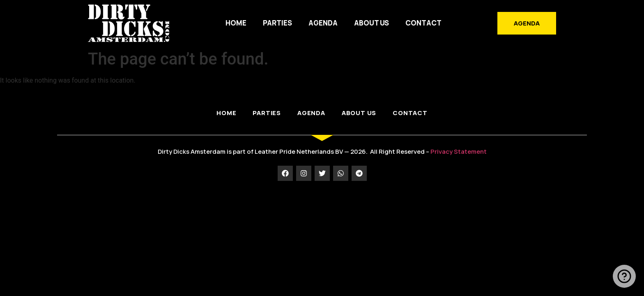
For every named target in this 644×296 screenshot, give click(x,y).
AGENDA (323, 23)
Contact (423, 23)
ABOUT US (371, 23)
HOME (236, 23)
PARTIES (277, 23)
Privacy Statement (459, 151)
